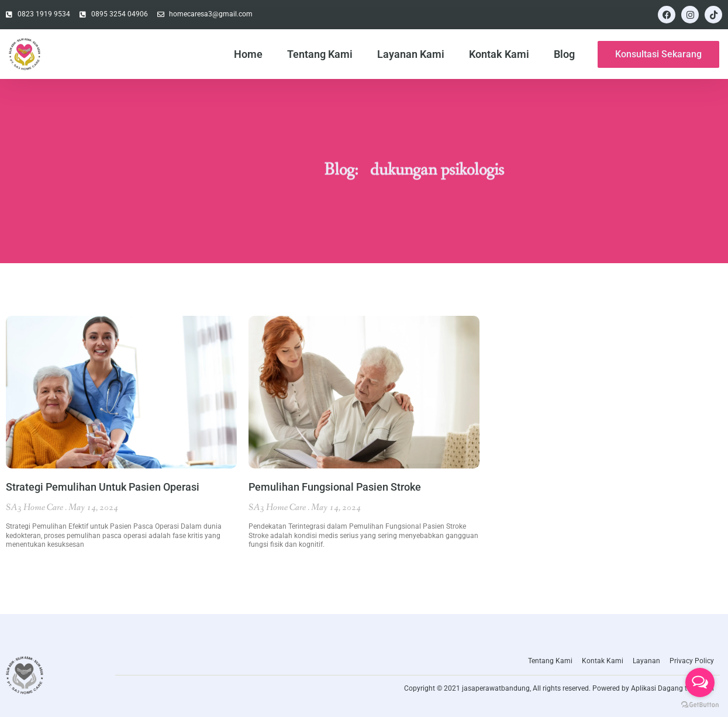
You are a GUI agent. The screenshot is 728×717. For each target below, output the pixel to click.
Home (248, 54)
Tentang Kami (320, 54)
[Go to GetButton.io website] (700, 705)
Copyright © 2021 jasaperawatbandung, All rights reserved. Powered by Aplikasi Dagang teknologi (559, 688)
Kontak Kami (499, 54)
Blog (564, 54)
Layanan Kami (411, 54)
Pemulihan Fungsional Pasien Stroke (335, 487)
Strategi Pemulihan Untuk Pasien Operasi (103, 487)
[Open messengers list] (700, 682)
